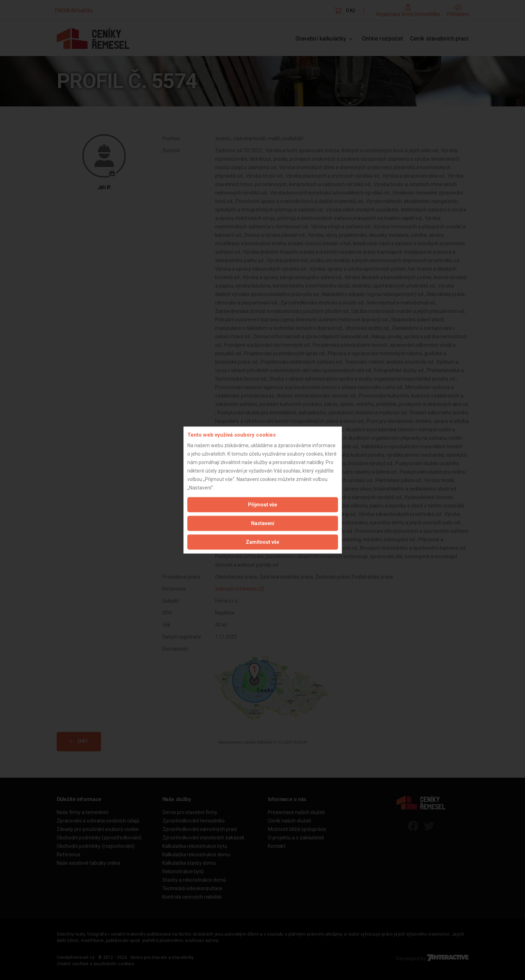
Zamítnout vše (262, 542)
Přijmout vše (262, 505)
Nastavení (263, 523)
